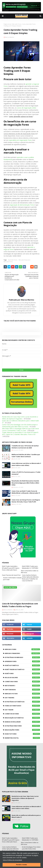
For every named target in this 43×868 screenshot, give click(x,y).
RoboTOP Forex (22, 734)
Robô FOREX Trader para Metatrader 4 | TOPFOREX (30, 567)
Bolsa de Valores (22, 678)
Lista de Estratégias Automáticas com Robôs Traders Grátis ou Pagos (20, 605)
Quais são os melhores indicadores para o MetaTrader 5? (26, 816)
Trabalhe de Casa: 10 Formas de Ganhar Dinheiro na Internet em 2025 (25, 447)
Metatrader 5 (22, 686)
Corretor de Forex (22, 714)
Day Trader (22, 710)
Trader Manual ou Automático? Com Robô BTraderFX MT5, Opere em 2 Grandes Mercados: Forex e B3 (20, 433)
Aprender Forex (13, 260)
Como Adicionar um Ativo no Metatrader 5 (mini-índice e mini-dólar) (26, 464)
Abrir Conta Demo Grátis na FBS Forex (30, 572)
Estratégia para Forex (22, 726)
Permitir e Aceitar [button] (21, 865)
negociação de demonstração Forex (22, 205)
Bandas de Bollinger (22, 722)
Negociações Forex (22, 730)
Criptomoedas (22, 690)
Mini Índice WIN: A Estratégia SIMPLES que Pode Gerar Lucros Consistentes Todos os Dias (20, 430)
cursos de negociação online (27, 108)
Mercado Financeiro (24, 260)
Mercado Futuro (22, 694)
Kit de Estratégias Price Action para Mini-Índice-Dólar (31, 848)
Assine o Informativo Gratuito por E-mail (12, 579)
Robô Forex (22, 673)
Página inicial (7, 24)
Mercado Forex (17, 24)
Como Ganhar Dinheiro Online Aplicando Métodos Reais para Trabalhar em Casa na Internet (30, 578)
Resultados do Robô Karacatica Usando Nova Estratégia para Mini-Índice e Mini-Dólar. (26, 483)
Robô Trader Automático (22, 669)
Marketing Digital (22, 738)
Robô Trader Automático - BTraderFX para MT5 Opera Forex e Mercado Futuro (11, 568)
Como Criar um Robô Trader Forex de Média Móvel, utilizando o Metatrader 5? (26, 492)
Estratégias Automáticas (22, 702)
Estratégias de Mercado (22, 657)
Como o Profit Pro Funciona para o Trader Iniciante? (26, 473)
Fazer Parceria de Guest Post (11, 575)
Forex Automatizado (22, 706)
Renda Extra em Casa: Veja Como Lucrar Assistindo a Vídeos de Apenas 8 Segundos (20, 418)
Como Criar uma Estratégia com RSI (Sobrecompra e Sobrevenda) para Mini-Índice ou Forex (20, 426)
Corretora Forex (22, 682)
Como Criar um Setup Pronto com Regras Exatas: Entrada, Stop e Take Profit (26, 501)
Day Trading (22, 698)
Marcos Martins (10, 37)
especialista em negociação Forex (20, 140)
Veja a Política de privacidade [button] (12, 860)
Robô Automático (22, 665)
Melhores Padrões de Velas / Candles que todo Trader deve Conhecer (26, 456)
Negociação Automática (22, 718)
